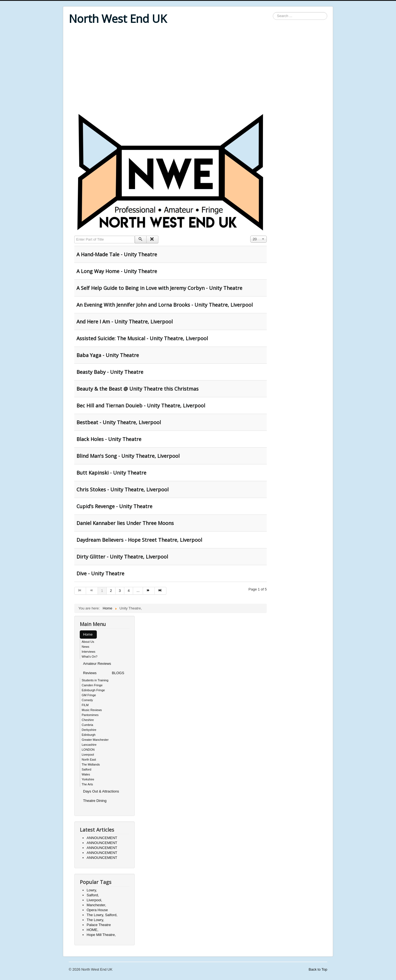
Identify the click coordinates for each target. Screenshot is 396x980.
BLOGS (118, 673)
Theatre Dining (95, 801)
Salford (86, 769)
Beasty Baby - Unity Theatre (110, 372)
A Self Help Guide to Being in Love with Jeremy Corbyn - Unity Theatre (159, 288)
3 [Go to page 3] (120, 591)
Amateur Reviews (97, 664)
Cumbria (87, 725)
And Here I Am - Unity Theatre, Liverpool (125, 322)
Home (88, 634)
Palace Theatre (99, 925)
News (86, 647)
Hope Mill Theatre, (101, 935)
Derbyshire (89, 730)
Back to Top (318, 969)
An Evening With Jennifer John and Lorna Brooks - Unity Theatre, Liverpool (165, 305)
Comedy (87, 700)
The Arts (87, 784)
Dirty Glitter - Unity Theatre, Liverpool (122, 557)
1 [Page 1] (102, 591)
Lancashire (89, 745)
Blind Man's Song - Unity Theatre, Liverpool (128, 456)
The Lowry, (95, 920)
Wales (86, 774)
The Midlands (91, 764)
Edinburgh (89, 735)
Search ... (273, 12)
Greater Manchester (95, 740)
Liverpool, (94, 900)
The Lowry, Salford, (102, 915)
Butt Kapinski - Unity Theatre (111, 473)
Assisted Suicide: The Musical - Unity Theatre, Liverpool (142, 338)
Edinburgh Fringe (93, 690)
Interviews (89, 652)
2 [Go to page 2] (111, 591)
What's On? (90, 657)
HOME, (93, 930)
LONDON (88, 750)
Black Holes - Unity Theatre (109, 439)
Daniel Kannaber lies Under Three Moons (125, 523)
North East (89, 759)
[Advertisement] (198, 69)
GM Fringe (89, 695)
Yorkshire (88, 779)
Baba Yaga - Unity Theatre (108, 355)
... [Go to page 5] (138, 591)
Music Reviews (92, 710)
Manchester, (96, 905)
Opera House (97, 910)
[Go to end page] (161, 591)
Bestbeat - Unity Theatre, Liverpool (119, 422)
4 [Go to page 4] (129, 591)
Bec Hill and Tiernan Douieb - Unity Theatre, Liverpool (141, 405)
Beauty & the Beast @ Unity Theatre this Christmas (137, 389)
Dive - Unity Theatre (100, 573)
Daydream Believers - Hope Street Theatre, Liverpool (139, 540)
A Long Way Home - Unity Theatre (117, 271)
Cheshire (88, 720)
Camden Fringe (92, 685)
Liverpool (88, 755)
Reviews (90, 673)
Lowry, (92, 890)
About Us (88, 642)
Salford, (93, 895)
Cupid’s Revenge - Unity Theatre (114, 506)
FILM (85, 705)
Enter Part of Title (74, 236)
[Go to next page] (149, 591)
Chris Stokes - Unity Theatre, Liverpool (123, 489)
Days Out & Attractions (101, 791)
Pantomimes (90, 715)
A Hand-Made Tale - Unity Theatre (117, 254)
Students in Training (95, 680)
